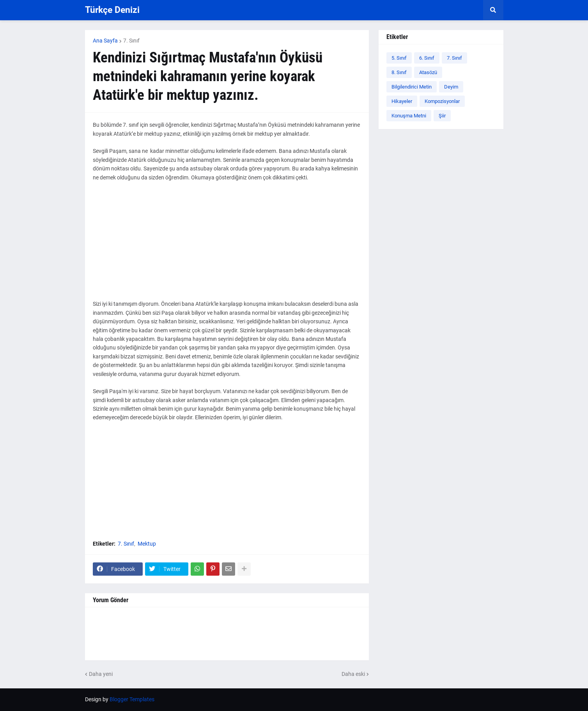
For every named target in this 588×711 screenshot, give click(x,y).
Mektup (147, 544)
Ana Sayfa (105, 41)
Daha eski (353, 674)
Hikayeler (402, 101)
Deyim (451, 87)
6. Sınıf (427, 58)
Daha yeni (101, 674)
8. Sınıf (399, 72)
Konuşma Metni (409, 116)
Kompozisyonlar (442, 101)
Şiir (442, 116)
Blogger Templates (132, 699)
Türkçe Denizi (112, 10)
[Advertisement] (227, 245)
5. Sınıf (399, 58)
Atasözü (428, 72)
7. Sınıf (131, 41)
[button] (493, 10)
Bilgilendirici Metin (412, 87)
